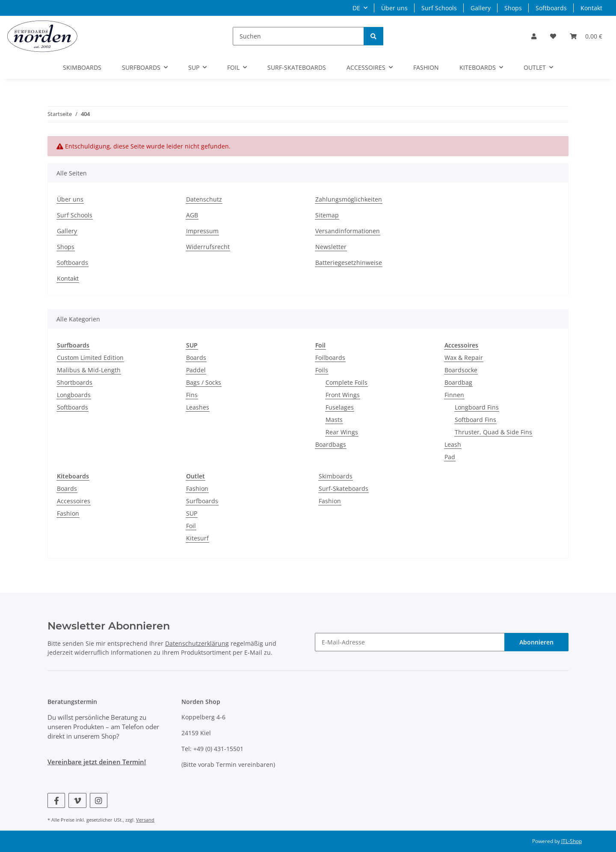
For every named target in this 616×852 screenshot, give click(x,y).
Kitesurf (197, 538)
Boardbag (458, 382)
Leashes (198, 407)
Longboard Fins (477, 407)
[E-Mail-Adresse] (410, 642)
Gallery (481, 8)
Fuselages (340, 407)
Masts (334, 420)
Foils (322, 370)
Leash (453, 444)
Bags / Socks (204, 382)
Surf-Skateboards (344, 488)
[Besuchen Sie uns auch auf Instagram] (99, 800)
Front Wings (343, 395)
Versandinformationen (348, 231)
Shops (513, 8)
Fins (192, 395)
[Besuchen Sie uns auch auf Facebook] (56, 800)
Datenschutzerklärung (197, 643)
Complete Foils (346, 382)
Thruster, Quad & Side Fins (493, 432)
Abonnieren (536, 642)
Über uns (394, 8)
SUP (192, 513)
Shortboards (75, 382)
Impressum (202, 231)
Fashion (68, 513)
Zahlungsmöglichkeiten (349, 199)
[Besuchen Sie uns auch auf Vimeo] (77, 800)
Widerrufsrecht (208, 247)
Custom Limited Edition (90, 358)
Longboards (74, 395)
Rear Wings (342, 432)
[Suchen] (298, 36)
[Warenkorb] (586, 36)
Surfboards (202, 501)
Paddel (196, 370)
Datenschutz (204, 199)
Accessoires (74, 501)
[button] (534, 36)
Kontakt (591, 8)
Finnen (454, 395)
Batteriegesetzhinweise (349, 263)
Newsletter (331, 247)
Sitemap (327, 215)
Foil (191, 526)
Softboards (551, 8)
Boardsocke (461, 370)
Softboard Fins (475, 420)
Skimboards (336, 476)
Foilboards (330, 358)
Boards (196, 358)
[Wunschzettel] (553, 36)
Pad (450, 457)
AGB (192, 215)
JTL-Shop (572, 841)
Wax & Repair (464, 358)
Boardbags (331, 444)
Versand (145, 820)
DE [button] (356, 8)
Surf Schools (439, 8)
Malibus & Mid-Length (89, 370)
